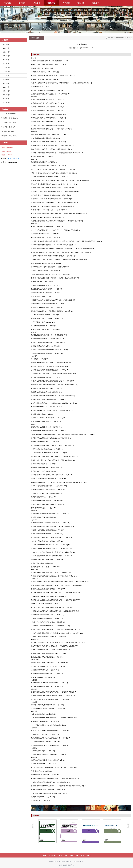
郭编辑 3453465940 (7, 148)
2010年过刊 (7, 48)
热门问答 (81, 3)
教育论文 (66, 3)
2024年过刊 (7, 103)
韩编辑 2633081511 (55, 861)
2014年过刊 (7, 64)
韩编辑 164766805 (7, 155)
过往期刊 (54, 855)
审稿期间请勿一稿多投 (9, 131)
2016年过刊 (7, 72)
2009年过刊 (7, 44)
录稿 (66, 855)
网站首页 (7, 3)
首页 (116, 38)
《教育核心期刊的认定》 (9, 114)
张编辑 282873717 (7, 151)
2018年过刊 (7, 79)
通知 (82, 855)
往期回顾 (121, 38)
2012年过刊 (7, 56)
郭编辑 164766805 (67, 861)
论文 (77, 855)
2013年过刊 (7, 60)
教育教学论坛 (77, 48)
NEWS (88, 855)
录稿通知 (37, 3)
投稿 (71, 855)
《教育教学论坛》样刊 (9, 127)
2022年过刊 (7, 95)
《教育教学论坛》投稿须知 (10, 118)
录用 (60, 855)
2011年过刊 (7, 52)
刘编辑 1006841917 (78, 861)
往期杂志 (51, 3)
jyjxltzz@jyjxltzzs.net (14, 159)
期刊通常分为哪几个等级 (9, 136)
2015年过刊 (7, 68)
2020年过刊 (7, 87)
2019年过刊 (7, 83)
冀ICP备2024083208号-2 (66, 865)
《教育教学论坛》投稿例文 (10, 123)
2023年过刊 (7, 99)
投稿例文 (22, 3)
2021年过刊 (7, 91)
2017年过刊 (7, 75)
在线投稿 (96, 3)
